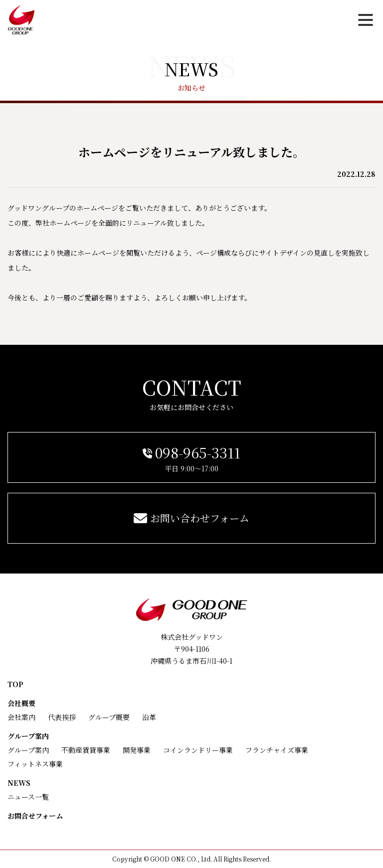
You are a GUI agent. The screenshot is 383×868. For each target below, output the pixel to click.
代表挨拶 (62, 717)
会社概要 (21, 703)
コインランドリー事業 (198, 750)
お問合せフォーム (35, 816)
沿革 (149, 717)
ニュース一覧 (28, 797)
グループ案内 (28, 736)
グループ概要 (109, 717)
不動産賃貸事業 (86, 750)
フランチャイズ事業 (277, 750)
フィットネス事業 (35, 764)
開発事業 (137, 750)
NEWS (19, 783)
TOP (15, 684)
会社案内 (21, 717)
